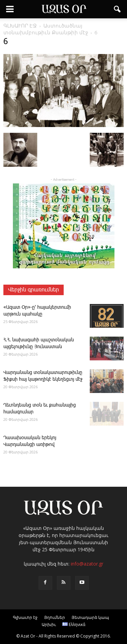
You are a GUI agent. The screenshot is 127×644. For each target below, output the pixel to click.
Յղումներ (55, 617)
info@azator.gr (87, 564)
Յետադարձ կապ (90, 617)
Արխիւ (49, 624)
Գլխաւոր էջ (25, 617)
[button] (118, 9)
